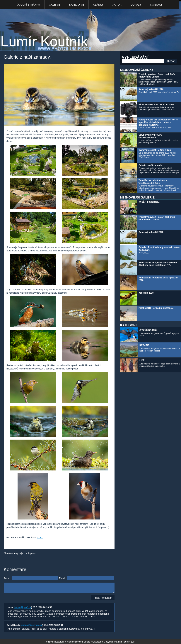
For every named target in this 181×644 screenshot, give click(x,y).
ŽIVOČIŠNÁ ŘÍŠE (148, 330)
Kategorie (77, 5)
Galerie (55, 5)
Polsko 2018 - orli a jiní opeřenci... (156, 308)
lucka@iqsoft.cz (23, 607)
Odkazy (136, 5)
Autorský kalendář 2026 (151, 89)
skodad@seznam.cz (32, 625)
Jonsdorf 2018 (146, 293)
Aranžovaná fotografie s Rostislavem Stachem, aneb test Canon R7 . (158, 264)
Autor (117, 5)
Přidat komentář (103, 598)
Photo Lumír (48, 31)
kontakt (156, 5)
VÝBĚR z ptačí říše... (149, 202)
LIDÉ (142, 360)
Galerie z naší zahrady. (150, 165)
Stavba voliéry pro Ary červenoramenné (150, 136)
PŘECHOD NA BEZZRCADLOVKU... (157, 105)
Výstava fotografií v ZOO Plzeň (155, 150)
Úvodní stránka (28, 5)
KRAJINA (144, 345)
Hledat (171, 61)
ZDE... (40, 538)
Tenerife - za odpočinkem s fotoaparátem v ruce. (153, 182)
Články (98, 5)
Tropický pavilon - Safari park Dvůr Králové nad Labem (157, 75)
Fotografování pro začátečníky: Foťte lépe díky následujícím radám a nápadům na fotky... (158, 122)
